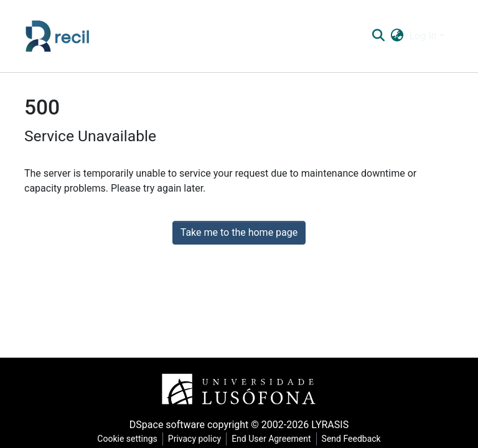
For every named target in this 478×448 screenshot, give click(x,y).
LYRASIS (330, 425)
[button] (397, 36)
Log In (423, 36)
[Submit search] (378, 36)
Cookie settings (127, 439)
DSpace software (167, 425)
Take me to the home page (239, 232)
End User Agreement (271, 439)
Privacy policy (194, 439)
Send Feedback (351, 439)
